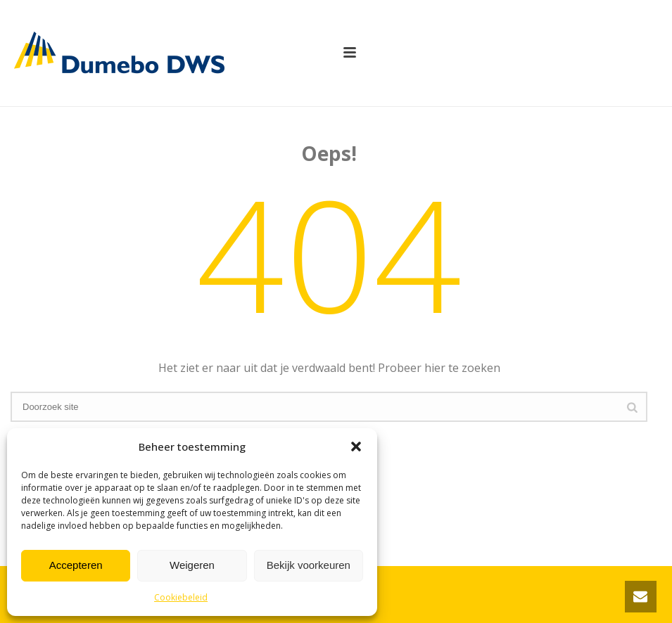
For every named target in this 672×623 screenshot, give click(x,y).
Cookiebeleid (181, 597)
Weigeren (192, 565)
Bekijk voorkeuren (309, 565)
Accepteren (76, 565)
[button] (356, 447)
